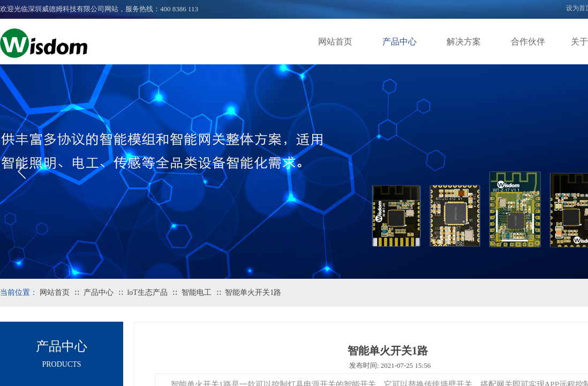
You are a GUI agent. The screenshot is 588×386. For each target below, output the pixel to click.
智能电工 (197, 292)
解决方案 (464, 42)
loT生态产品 (147, 292)
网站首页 (335, 42)
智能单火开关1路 (253, 292)
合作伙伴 (528, 42)
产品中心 (399, 42)
